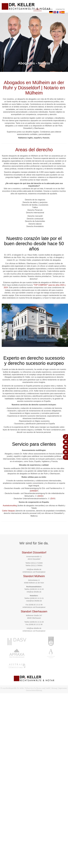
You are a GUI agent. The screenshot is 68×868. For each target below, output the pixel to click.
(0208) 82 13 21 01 (37, 598)
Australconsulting (10, 506)
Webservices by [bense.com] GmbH (38, 688)
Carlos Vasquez (9, 511)
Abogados (48, 9)
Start (38, 9)
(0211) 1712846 (37, 563)
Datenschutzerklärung (34, 690)
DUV (53, 499)
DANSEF (34, 491)
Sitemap (54, 688)
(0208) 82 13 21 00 (37, 589)
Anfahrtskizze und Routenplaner (34, 572)
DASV (40, 496)
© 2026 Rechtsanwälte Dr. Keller (12, 688)
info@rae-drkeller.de (34, 569)
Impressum (63, 688)
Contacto (60, 9)
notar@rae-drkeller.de (34, 601)
